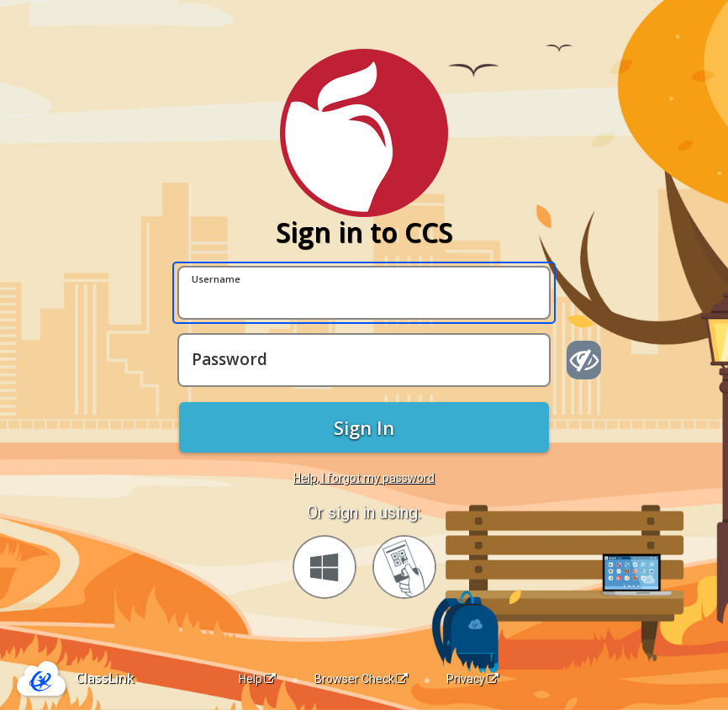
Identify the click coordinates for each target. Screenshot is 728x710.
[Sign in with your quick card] (404, 567)
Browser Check (361, 679)
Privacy (472, 679)
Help (257, 679)
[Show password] (584, 360)
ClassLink (105, 678)
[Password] (364, 360)
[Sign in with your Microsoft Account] (324, 567)
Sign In (364, 427)
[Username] (364, 293)
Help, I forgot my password (364, 478)
